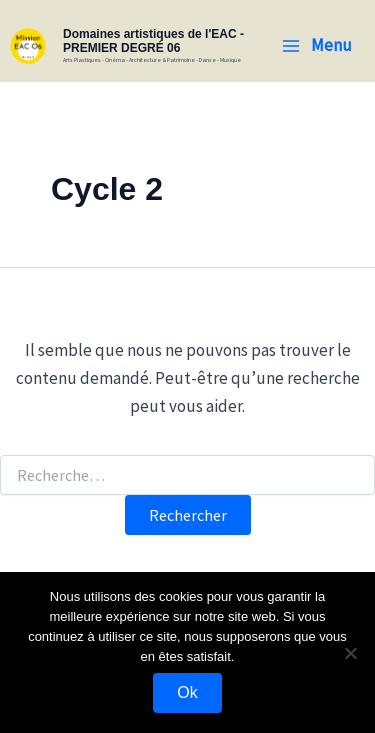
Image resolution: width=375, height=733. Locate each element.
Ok (187, 692)
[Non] (350, 653)
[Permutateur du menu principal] (316, 45)
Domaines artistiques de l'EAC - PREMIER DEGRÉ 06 (153, 41)
